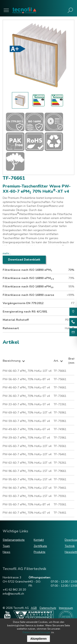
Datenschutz (48, 608)
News (6, 552)
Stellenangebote (14, 540)
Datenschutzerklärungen (37, 632)
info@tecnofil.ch (13, 594)
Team (6, 546)
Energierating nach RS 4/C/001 (25, 312)
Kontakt (39, 540)
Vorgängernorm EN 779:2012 (23, 303)
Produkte (40, 552)
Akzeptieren (38, 639)
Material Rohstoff (16, 320)
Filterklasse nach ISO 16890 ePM (27, 270)
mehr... (7, 253)
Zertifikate (40, 546)
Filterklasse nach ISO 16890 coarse (28, 295)
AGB (34, 608)
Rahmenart (11, 328)
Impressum (66, 608)
